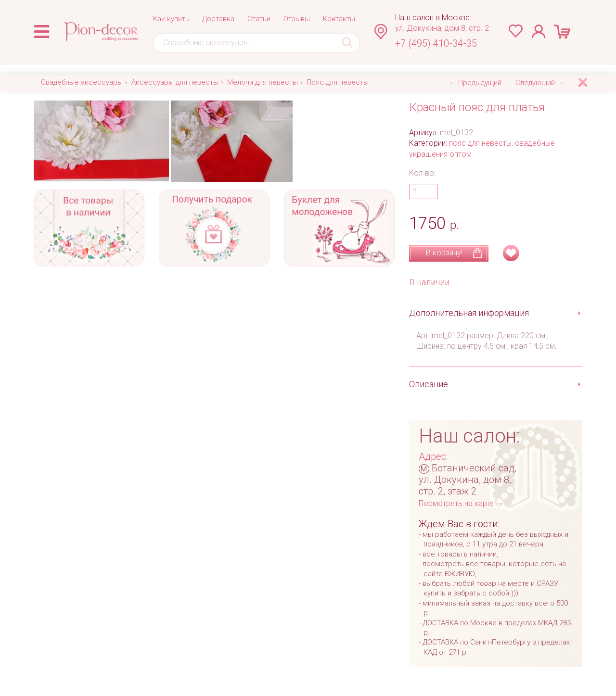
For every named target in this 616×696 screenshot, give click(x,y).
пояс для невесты (480, 143)
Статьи (259, 19)
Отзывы (297, 19)
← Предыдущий (475, 83)
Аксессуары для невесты (175, 82)
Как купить (171, 19)
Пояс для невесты (338, 82)
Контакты (339, 19)
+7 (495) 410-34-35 (436, 43)
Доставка (218, 19)
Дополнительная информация (469, 313)
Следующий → (540, 83)
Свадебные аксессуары (82, 82)
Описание (429, 384)
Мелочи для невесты (263, 82)
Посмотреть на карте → (461, 503)
